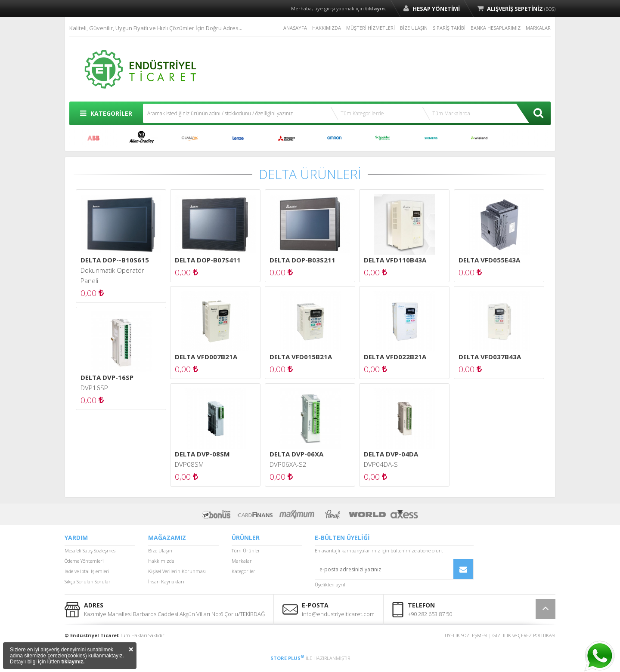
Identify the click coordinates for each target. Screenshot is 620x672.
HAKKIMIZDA (327, 28)
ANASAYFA (295, 28)
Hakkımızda (161, 561)
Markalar (242, 561)
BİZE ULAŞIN (414, 28)
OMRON (335, 138)
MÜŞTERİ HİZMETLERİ (370, 28)
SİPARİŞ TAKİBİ (449, 28)
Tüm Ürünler (246, 550)
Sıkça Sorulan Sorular (88, 581)
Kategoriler (243, 571)
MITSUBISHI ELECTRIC (286, 138)
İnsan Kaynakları (166, 581)
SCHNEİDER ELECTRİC (383, 138)
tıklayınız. (73, 662)
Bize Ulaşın (160, 550)
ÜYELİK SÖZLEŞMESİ (466, 635)
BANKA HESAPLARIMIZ (496, 28)
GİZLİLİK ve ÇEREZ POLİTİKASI (524, 635)
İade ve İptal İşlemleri (87, 571)
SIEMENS (431, 138)
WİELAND (479, 138)
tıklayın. (376, 8)
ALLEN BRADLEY (142, 138)
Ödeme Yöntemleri (84, 561)
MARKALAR (538, 28)
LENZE (238, 138)
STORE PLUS (287, 658)
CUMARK (190, 138)
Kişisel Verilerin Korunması (177, 571)
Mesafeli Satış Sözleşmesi (91, 550)
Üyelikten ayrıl (330, 584)
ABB (93, 138)
